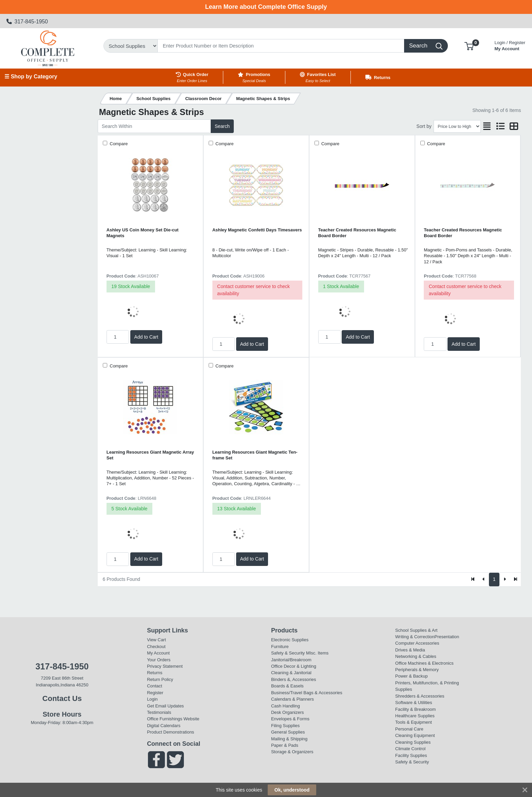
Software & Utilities (414, 703)
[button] (469, 46)
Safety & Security (288, 653)
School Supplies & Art (416, 630)
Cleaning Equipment (415, 735)
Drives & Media (410, 650)
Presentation (447, 637)
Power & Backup (412, 676)
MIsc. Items (317, 653)
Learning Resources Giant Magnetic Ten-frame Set (255, 455)
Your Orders (159, 660)
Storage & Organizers (292, 752)
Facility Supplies (411, 755)
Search (222, 126)
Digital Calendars (164, 726)
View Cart (156, 640)
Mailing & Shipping (289, 739)
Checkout (156, 647)
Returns (155, 673)
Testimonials (159, 712)
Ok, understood (292, 790)
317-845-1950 (27, 22)
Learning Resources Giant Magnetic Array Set (150, 455)
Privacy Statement (165, 666)
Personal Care (409, 729)
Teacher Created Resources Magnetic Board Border (357, 233)
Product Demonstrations (170, 732)
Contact (155, 686)
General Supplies (288, 732)
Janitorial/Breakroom (291, 660)
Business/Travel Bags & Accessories (307, 693)
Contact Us (62, 698)
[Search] (281, 46)
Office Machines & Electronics (424, 663)
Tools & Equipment (414, 722)
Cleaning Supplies (413, 742)
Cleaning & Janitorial (291, 673)
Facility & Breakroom (416, 709)
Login (152, 699)
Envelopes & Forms (290, 719)
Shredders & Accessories (420, 696)
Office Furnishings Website (173, 719)
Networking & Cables (416, 656)
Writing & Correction (415, 637)
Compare (118, 144)
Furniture (280, 647)
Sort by (424, 126)
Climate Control (410, 749)
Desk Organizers (287, 712)
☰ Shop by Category (31, 77)
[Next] (505, 580)
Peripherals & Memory (417, 670)
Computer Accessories (417, 643)
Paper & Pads (285, 745)
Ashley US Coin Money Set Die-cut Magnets (142, 233)
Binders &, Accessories (293, 679)
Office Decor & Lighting (294, 666)
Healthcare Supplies (415, 716)
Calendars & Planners (292, 699)
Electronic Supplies (290, 640)
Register (155, 693)
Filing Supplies (285, 726)
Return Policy (160, 679)
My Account (510, 45)
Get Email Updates (165, 706)
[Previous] (484, 580)
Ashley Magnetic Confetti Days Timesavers (257, 230)
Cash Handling (286, 706)
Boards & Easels (287, 686)
